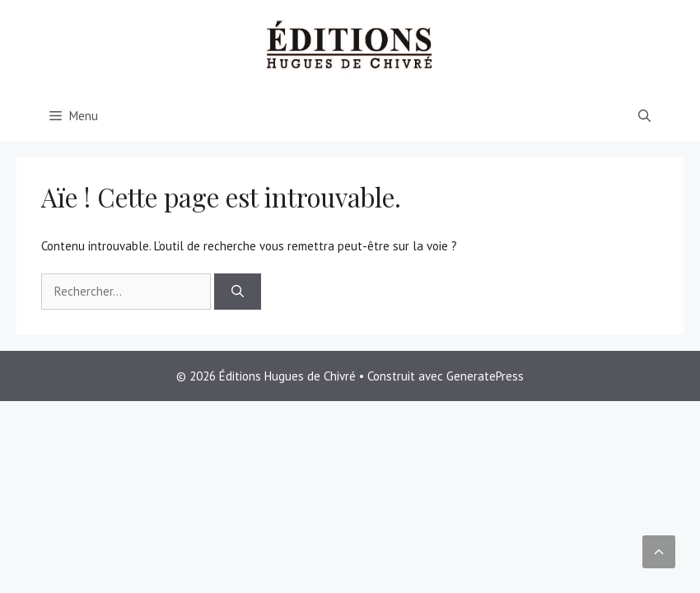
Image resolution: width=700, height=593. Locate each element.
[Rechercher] (238, 292)
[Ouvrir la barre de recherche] (644, 116)
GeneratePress (485, 376)
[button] (659, 552)
